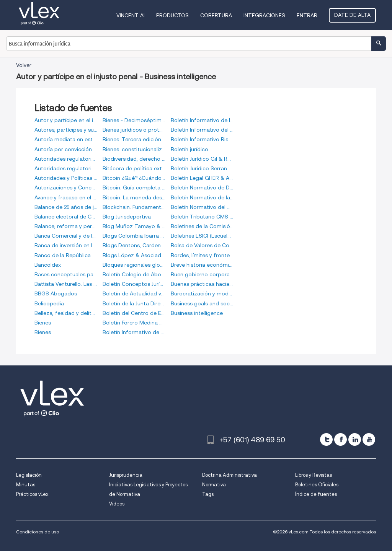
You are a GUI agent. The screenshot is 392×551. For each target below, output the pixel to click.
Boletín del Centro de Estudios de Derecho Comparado (134, 313)
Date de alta (352, 15)
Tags (208, 494)
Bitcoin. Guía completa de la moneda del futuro (134, 187)
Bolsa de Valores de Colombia (202, 245)
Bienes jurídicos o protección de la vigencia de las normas (134, 130)
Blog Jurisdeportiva (127, 217)
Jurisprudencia (126, 475)
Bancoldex (48, 265)
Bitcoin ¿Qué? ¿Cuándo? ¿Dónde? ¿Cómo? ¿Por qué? (134, 178)
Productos (172, 15)
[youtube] (369, 439)
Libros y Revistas (314, 475)
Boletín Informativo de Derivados (134, 332)
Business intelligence (197, 313)
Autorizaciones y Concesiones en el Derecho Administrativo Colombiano (66, 187)
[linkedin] (355, 439)
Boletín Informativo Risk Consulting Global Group (202, 139)
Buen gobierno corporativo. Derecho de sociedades (202, 274)
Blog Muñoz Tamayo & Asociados (134, 226)
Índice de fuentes (316, 494)
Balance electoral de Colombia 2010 (66, 217)
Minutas (26, 485)
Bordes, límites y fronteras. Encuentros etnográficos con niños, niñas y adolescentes (202, 255)
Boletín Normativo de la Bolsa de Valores (202, 197)
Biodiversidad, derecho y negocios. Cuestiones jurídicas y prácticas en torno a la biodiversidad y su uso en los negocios (134, 159)
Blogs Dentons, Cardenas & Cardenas (134, 245)
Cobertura (216, 15)
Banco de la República (63, 255)
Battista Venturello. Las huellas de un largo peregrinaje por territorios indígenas (66, 284)
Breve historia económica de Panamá (202, 265)
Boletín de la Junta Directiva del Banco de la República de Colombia (134, 303)
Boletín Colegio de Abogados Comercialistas (134, 274)
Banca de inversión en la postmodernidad (66, 245)
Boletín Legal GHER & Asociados (202, 178)
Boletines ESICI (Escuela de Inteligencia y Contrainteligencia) (202, 236)
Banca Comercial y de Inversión (66, 236)
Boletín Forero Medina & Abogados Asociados (134, 323)
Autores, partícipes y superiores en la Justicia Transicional (66, 130)
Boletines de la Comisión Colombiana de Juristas (202, 226)
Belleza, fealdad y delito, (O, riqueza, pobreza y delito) (66, 313)
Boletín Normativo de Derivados (202, 187)
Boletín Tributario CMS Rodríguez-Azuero (202, 217)
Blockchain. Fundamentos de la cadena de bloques (134, 207)
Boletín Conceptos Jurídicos (134, 284)
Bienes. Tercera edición (132, 139)
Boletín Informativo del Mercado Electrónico (202, 130)
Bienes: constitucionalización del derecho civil (134, 149)
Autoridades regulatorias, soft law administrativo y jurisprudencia (66, 159)
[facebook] (341, 439)
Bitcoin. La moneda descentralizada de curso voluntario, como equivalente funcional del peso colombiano (134, 197)
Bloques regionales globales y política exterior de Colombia (134, 265)
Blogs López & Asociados (134, 255)
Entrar (307, 15)
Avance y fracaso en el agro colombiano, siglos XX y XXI (66, 197)
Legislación (29, 475)
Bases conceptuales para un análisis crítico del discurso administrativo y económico (66, 274)
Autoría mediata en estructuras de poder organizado (66, 139)
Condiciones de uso (38, 532)
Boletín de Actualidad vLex (134, 293)
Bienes (43, 323)
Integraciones (264, 15)
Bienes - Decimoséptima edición (134, 120)
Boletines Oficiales (317, 485)
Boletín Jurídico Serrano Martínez (202, 168)
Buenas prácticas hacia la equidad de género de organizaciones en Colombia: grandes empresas (202, 284)
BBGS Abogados (56, 293)
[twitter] (326, 439)
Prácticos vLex (32, 494)
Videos (117, 504)
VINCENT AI (131, 15)
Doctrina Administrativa (229, 475)
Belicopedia (49, 303)
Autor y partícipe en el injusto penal (66, 120)
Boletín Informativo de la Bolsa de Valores (202, 120)
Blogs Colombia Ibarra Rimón (134, 236)
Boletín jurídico (189, 149)
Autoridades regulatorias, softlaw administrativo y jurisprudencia (66, 168)
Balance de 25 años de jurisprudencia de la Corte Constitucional (66, 207)
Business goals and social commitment (202, 303)
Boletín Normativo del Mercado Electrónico (202, 207)
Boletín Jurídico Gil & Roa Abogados (202, 159)
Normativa (214, 485)
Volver (24, 65)
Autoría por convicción (63, 149)
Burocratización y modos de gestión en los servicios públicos (202, 293)
